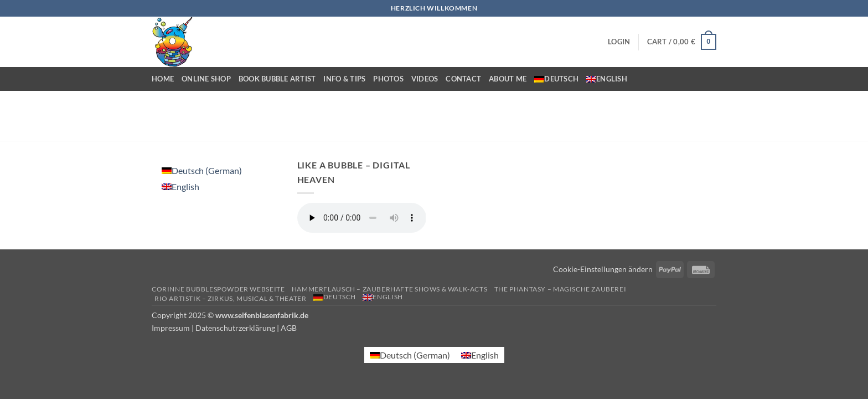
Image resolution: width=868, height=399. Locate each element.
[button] (619, 42)
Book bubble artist (277, 79)
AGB (289, 328)
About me (508, 79)
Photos (388, 79)
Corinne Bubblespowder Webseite (218, 289)
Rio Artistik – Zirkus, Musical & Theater (230, 298)
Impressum (171, 328)
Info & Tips (344, 79)
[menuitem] (556, 79)
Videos (425, 79)
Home (163, 79)
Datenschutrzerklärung (235, 328)
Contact (463, 79)
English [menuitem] (185, 186)
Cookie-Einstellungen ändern (603, 269)
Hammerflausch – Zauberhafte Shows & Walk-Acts (390, 289)
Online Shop (206, 79)
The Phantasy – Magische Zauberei (560, 289)
